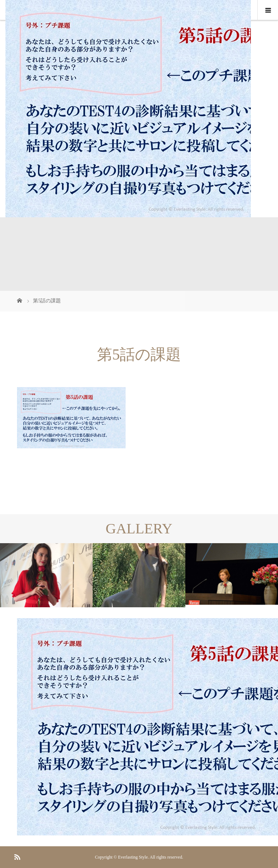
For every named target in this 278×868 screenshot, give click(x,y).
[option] (46, 575)
